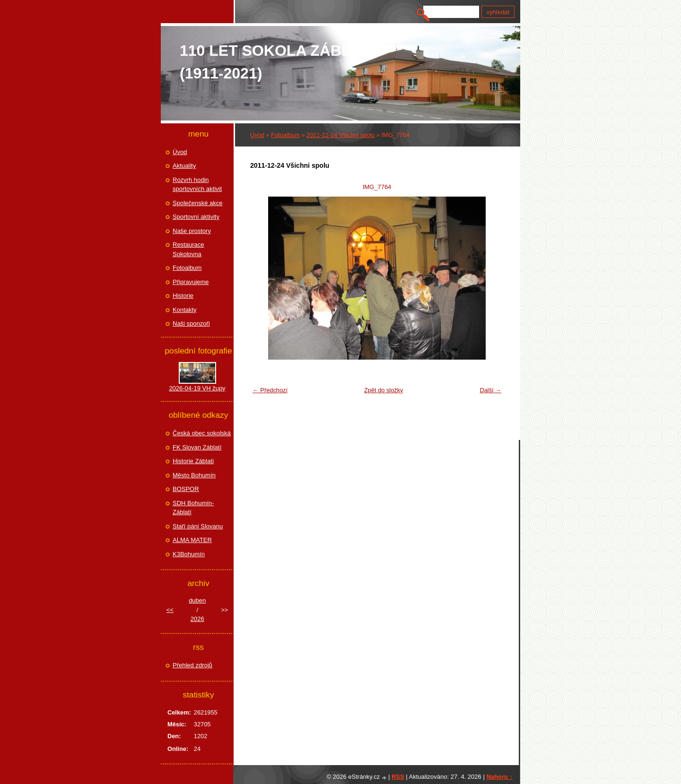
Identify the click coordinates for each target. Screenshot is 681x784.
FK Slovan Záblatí (197, 447)
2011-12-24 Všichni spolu (340, 135)
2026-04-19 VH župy (197, 388)
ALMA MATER (192, 540)
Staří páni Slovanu (198, 526)
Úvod (257, 135)
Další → (490, 390)
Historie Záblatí (193, 461)
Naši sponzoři (191, 323)
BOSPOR (186, 489)
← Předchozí (270, 390)
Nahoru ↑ (499, 777)
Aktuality (184, 166)
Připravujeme (191, 282)
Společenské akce (198, 203)
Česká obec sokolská (202, 433)
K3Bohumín (189, 554)
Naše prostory (192, 231)
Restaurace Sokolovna (188, 249)
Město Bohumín (194, 475)
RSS (398, 777)
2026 (197, 619)
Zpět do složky (384, 390)
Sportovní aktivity (196, 217)
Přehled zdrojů (192, 665)
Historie (183, 296)
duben (197, 600)
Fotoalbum (285, 135)
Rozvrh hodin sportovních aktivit (197, 185)
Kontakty (185, 310)
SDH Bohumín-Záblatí (193, 508)
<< (170, 610)
